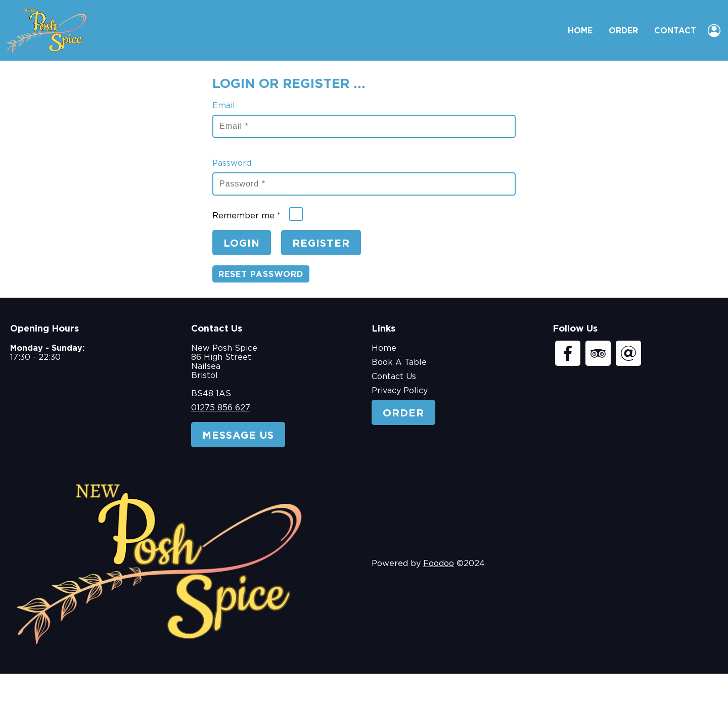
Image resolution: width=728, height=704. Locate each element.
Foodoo (439, 563)
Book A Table (399, 362)
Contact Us (394, 376)
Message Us (238, 435)
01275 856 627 (221, 407)
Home (580, 30)
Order (623, 30)
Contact (675, 30)
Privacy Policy (400, 390)
